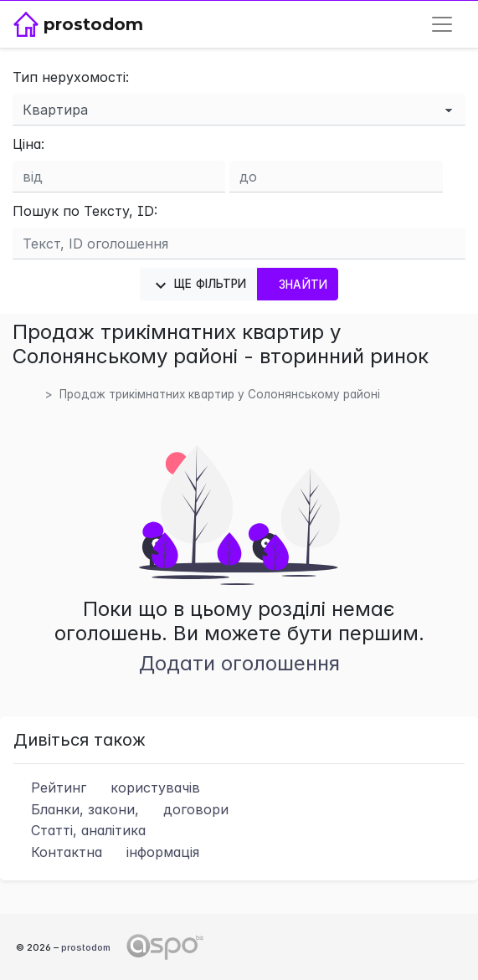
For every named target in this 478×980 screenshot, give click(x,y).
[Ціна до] (336, 177)
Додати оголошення (239, 663)
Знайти (298, 284)
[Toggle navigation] (442, 24)
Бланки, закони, (121, 809)
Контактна (106, 852)
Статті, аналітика (80, 830)
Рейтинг (107, 788)
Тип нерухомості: (71, 77)
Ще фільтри (199, 285)
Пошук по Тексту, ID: (85, 211)
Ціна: (28, 144)
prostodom (86, 947)
